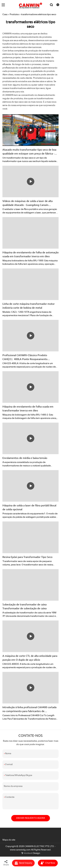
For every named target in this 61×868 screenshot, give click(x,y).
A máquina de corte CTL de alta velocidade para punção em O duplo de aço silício (30, 658)
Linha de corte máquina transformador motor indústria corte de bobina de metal (29, 306)
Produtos (14, 14)
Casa (5, 14)
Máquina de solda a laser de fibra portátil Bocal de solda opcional (29, 507)
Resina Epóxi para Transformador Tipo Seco (27, 557)
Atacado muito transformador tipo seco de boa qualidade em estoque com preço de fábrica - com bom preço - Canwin (29, 152)
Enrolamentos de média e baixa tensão (25, 458)
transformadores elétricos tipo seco (39, 14)
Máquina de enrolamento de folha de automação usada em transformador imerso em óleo (30, 254)
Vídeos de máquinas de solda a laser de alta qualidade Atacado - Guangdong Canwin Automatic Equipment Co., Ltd (27, 203)
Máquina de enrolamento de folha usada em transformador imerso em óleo (28, 408)
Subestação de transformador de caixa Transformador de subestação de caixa (24, 606)
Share (6, 863)
